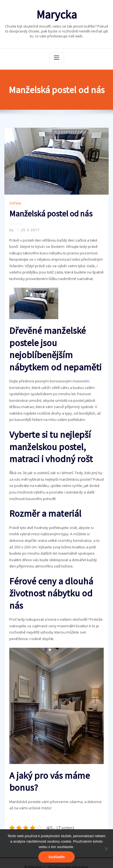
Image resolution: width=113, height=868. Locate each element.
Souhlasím (57, 857)
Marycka (57, 14)
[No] (106, 849)
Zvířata (15, 202)
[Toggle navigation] (57, 57)
